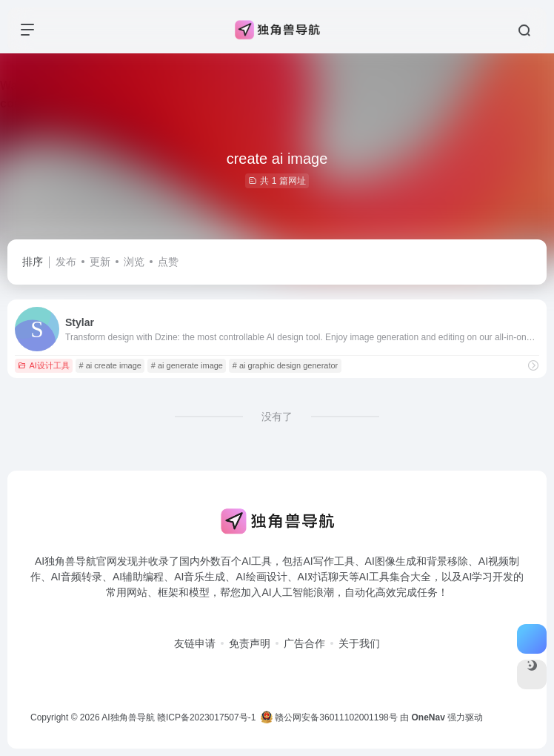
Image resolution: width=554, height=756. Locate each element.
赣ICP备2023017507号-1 (206, 717)
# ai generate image (187, 365)
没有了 (277, 417)
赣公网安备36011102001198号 (329, 717)
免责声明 (250, 643)
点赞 (168, 262)
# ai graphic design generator (285, 365)
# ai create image (110, 365)
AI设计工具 (43, 365)
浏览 (134, 262)
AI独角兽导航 (128, 717)
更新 (100, 262)
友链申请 (195, 643)
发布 (66, 262)
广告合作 (304, 643)
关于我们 (359, 643)
